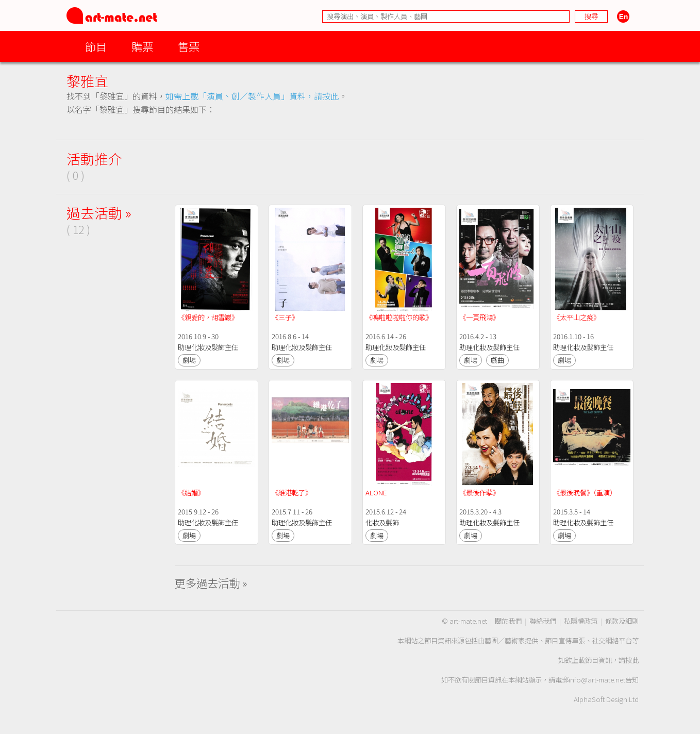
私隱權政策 (581, 621)
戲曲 (497, 360)
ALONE (376, 493)
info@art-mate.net (597, 680)
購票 (142, 46)
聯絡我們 (543, 621)
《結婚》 (191, 493)
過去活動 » (99, 213)
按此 (632, 660)
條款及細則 (622, 621)
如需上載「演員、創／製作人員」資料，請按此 (252, 96)
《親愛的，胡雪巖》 (208, 317)
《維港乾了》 (292, 493)
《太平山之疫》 (577, 317)
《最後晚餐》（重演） (585, 493)
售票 (189, 46)
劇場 (189, 360)
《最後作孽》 (479, 493)
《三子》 (285, 317)
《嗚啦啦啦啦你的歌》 (399, 317)
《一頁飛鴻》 (479, 317)
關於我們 (508, 621)
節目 (96, 46)
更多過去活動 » (211, 583)
